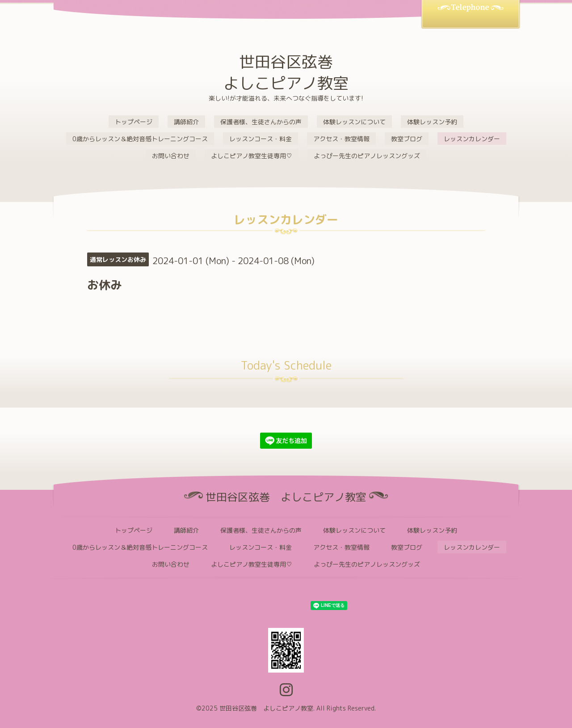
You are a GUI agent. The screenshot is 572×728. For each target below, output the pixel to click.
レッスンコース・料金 (261, 139)
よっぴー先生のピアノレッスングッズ (367, 156)
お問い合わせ (171, 156)
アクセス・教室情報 (341, 139)
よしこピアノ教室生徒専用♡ (252, 156)
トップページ (134, 122)
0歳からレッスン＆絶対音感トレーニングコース (140, 139)
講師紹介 (186, 122)
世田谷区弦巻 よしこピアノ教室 (286, 72)
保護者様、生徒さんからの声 (261, 122)
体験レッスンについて (354, 122)
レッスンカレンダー (472, 139)
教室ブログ (407, 139)
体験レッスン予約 (432, 122)
